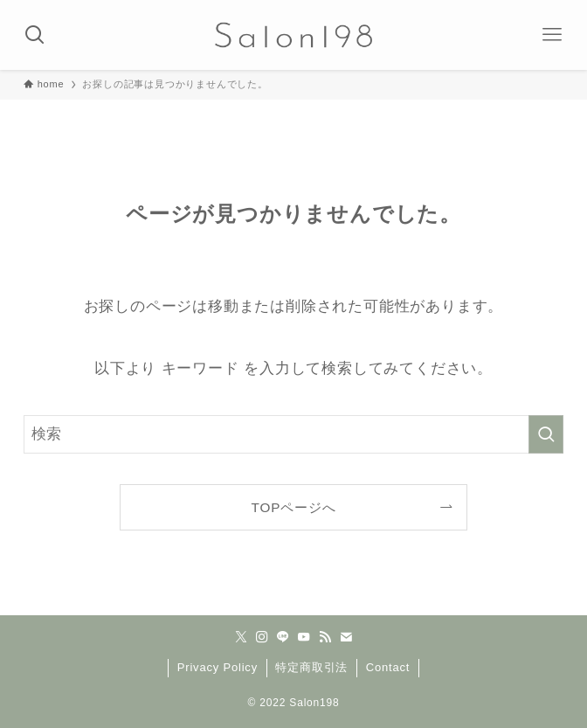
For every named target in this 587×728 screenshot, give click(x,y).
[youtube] (304, 637)
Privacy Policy (218, 667)
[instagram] (262, 637)
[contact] (346, 637)
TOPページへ (294, 507)
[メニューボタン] (552, 35)
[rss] (325, 637)
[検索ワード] (293, 434)
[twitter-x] (241, 637)
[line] (283, 637)
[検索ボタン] (35, 35)
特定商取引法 (311, 667)
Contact (388, 667)
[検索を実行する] (546, 434)
